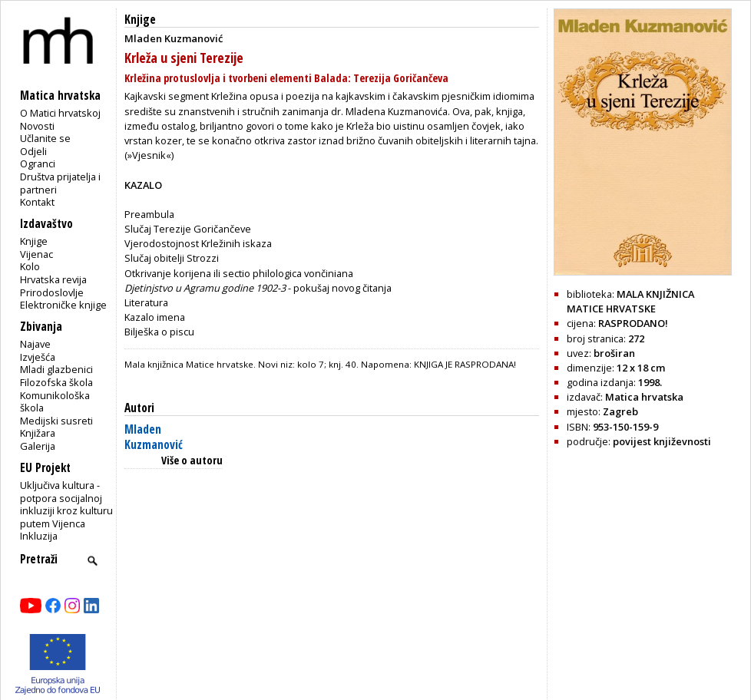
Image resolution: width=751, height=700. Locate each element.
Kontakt (37, 202)
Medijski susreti (56, 421)
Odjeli (33, 151)
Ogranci (38, 163)
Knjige (34, 241)
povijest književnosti (662, 441)
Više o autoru (192, 460)
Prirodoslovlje (52, 292)
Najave (35, 344)
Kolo (30, 266)
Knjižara (38, 433)
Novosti (37, 126)
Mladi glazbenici (56, 369)
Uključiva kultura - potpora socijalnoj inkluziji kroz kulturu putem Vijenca (66, 504)
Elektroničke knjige (63, 305)
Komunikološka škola (55, 402)
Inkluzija (39, 536)
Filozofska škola (56, 382)
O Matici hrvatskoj (60, 113)
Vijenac (36, 254)
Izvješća (38, 357)
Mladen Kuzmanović (154, 437)
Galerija (38, 446)
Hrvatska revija (53, 279)
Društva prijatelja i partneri (60, 183)
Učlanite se (45, 138)
